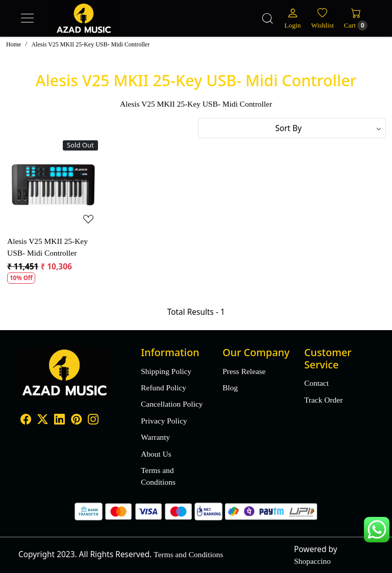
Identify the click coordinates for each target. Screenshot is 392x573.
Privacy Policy (164, 421)
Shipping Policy (166, 371)
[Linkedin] (59, 421)
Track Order (323, 400)
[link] (267, 18)
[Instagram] (93, 421)
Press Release (244, 371)
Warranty (155, 437)
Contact (316, 383)
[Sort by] (292, 128)
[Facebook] (26, 421)
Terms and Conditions (158, 476)
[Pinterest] (76, 421)
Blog (230, 388)
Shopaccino (312, 561)
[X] (43, 421)
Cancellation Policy (172, 404)
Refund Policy (164, 388)
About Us (156, 454)
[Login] (292, 18)
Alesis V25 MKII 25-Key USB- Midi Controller (47, 247)
